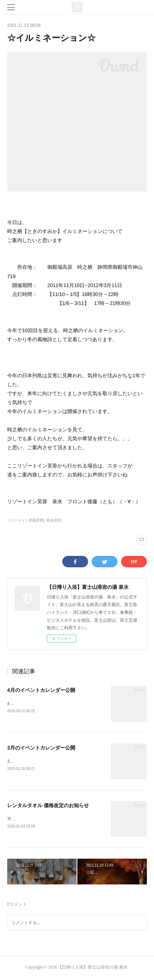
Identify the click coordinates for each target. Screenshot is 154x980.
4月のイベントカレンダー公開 (41, 690)
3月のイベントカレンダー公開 (41, 748)
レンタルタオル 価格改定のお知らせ (48, 806)
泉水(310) (54, 520)
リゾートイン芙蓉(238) (26, 520)
